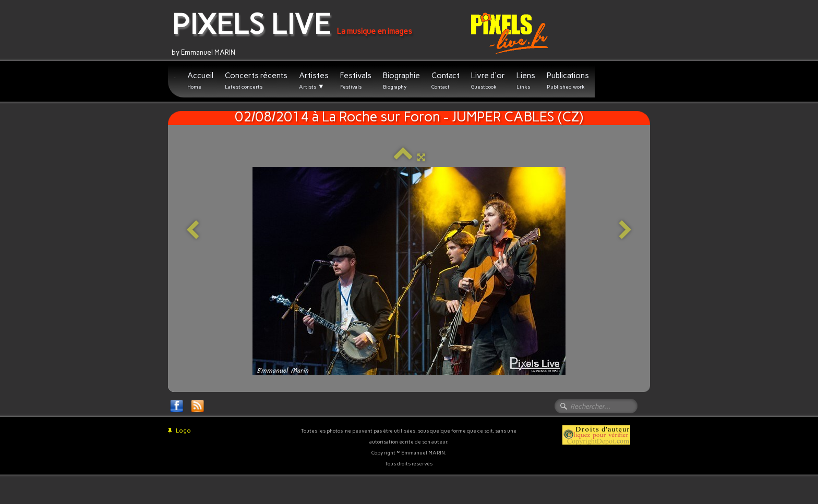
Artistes (314, 81)
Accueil (200, 81)
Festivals (356, 81)
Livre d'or (488, 81)
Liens (526, 81)
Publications (568, 81)
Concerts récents (256, 81)
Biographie (401, 81)
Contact (446, 81)
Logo (179, 431)
